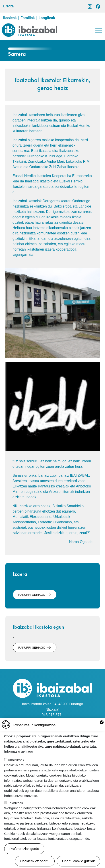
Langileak (47, 18)
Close (102, 729)
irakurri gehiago (31, 594)
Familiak (28, 18)
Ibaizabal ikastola (30, 27)
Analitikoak (16, 766)
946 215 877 (52, 715)
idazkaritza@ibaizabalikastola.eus (52, 720)
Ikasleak (10, 18)
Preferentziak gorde (24, 855)
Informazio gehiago (19, 758)
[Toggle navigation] (99, 30)
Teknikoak (16, 809)
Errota (8, 6)
